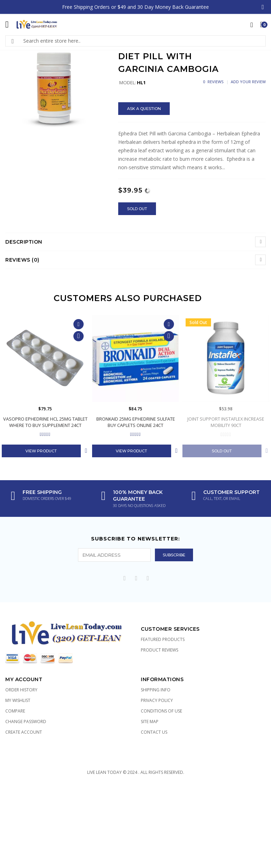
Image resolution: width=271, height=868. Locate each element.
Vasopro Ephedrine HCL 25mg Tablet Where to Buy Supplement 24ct (45, 422)
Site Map (150, 722)
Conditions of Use (161, 711)
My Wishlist (18, 700)
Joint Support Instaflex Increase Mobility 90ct (226, 422)
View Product (41, 451)
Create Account (24, 732)
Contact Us (154, 732)
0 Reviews (213, 82)
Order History (21, 690)
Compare (15, 711)
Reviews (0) (22, 260)
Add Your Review (248, 82)
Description (24, 242)
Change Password (26, 722)
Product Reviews (159, 650)
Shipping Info (156, 690)
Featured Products (163, 639)
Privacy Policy (157, 700)
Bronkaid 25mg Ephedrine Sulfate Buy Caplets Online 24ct (135, 422)
